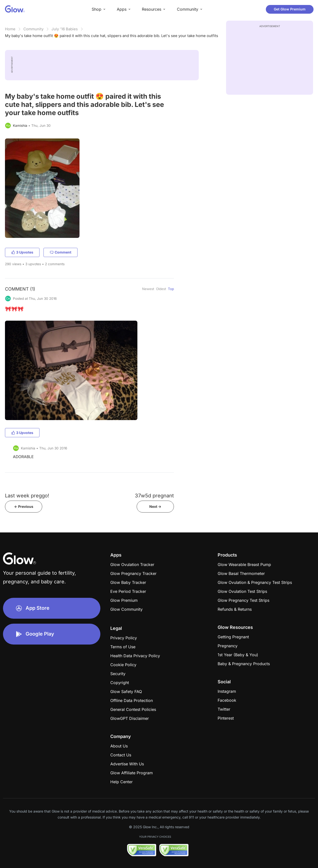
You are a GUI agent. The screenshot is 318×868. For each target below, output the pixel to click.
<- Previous (24, 506)
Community (33, 29)
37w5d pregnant (154, 496)
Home (10, 29)
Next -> (155, 506)
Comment (60, 252)
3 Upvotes (22, 252)
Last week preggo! (27, 496)
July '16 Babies (65, 29)
